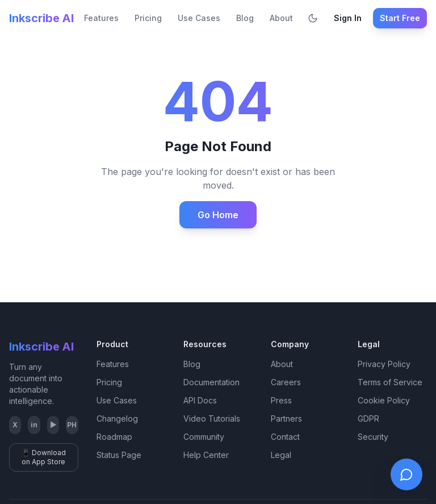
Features (101, 18)
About (281, 18)
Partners (286, 418)
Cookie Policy (384, 400)
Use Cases (199, 18)
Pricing (148, 18)
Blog (245, 18)
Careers (286, 382)
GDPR (368, 418)
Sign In (348, 18)
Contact (285, 437)
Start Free (400, 18)
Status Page (119, 455)
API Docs (200, 400)
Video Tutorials (212, 418)
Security (373, 437)
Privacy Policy (384, 364)
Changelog (117, 418)
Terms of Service (390, 382)
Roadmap (114, 437)
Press (281, 400)
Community (204, 437)
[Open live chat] (406, 474)
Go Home (218, 215)
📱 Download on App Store (44, 457)
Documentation (211, 382)
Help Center (206, 455)
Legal (281, 455)
